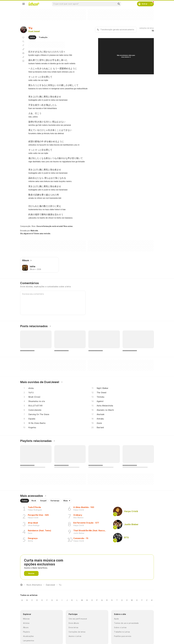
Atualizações (28, 636)
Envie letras (74, 627)
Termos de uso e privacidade (126, 623)
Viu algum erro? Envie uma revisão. (36, 234)
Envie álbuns (74, 623)
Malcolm (34, 231)
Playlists (26, 632)
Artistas (26, 623)
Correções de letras (77, 632)
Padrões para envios (123, 636)
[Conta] (151, 4)
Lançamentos (29, 641)
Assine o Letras (75, 636)
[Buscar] (119, 4)
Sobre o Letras (120, 627)
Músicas (26, 619)
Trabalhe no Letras (122, 632)
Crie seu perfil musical (78, 619)
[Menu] (24, 4)
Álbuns (26, 627)
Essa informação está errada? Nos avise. (55, 226)
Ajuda (116, 619)
